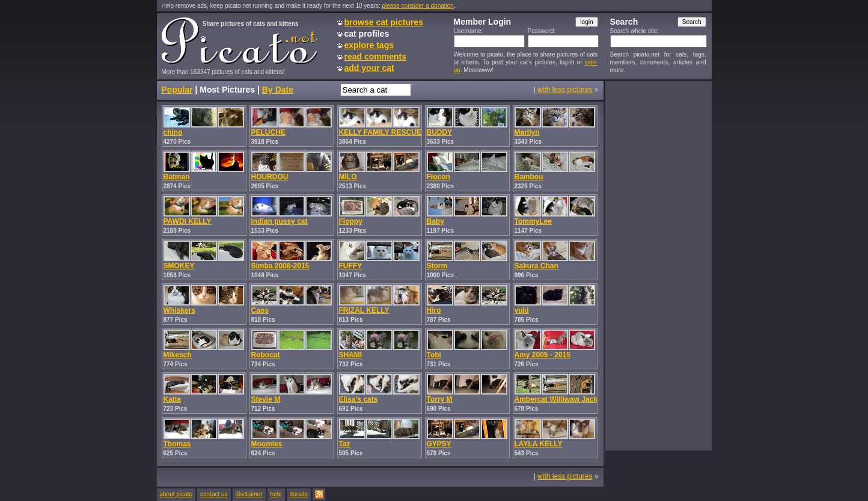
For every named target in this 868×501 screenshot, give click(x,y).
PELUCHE (268, 132)
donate (299, 494)
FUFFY (351, 266)
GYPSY (439, 444)
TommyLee (533, 221)
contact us (214, 494)
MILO (348, 177)
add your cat (369, 68)
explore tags (369, 45)
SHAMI (351, 355)
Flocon (439, 177)
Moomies (267, 444)
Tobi (434, 355)
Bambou (529, 177)
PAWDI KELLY (188, 221)
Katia (172, 399)
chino (173, 132)
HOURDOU (270, 177)
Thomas (177, 444)
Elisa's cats (359, 399)
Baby (436, 221)
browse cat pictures (384, 22)
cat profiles (367, 34)
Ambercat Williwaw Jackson (563, 399)
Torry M (440, 399)
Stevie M (266, 399)
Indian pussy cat (280, 221)
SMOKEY (179, 266)
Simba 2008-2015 (280, 266)
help (276, 494)
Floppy (351, 221)
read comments (375, 57)
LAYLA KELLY (539, 444)
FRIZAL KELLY (364, 310)
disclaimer (249, 494)
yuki (522, 310)
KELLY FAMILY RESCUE (380, 132)
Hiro (434, 310)
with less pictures (565, 90)
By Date (278, 90)
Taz (345, 444)
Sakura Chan (536, 266)
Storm (437, 266)
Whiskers (179, 310)
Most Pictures (227, 90)
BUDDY (440, 132)
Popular (177, 90)
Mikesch (178, 355)
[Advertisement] (658, 265)
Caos (260, 310)
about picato (176, 494)
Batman (177, 177)
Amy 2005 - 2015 (542, 355)
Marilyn (527, 132)
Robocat (266, 355)
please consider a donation (418, 6)
